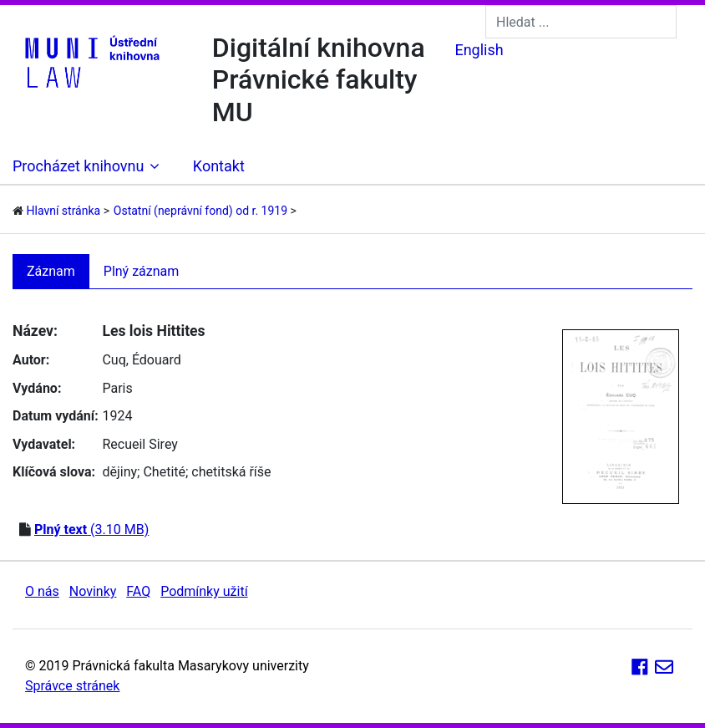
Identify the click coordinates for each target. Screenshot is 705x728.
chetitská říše (231, 472)
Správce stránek (72, 686)
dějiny (119, 472)
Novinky (93, 591)
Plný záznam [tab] (142, 271)
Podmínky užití (204, 591)
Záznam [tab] (51, 271)
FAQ (138, 591)
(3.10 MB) (91, 529)
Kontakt (219, 166)
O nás (42, 591)
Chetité (164, 472)
